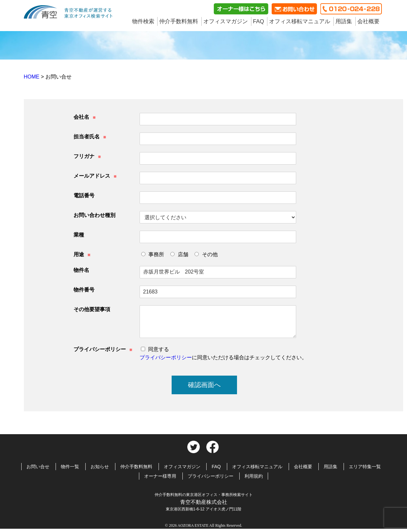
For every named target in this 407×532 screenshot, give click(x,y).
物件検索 (143, 21)
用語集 (344, 21)
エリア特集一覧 (365, 467)
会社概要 (368, 21)
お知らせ (100, 467)
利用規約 (254, 476)
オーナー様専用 (160, 476)
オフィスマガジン (226, 21)
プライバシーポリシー (166, 357)
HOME (32, 77)
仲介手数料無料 (179, 21)
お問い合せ (38, 467)
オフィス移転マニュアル (300, 21)
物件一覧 (70, 467)
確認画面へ (204, 385)
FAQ (259, 21)
